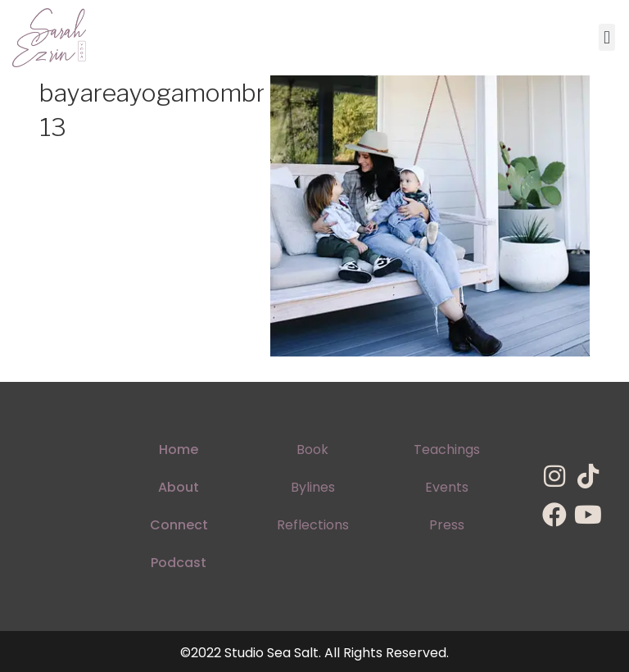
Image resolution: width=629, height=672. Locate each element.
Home (179, 450)
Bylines (313, 487)
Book (312, 450)
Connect (179, 525)
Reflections (313, 525)
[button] (606, 37)
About (179, 487)
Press (447, 525)
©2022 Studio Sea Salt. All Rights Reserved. (314, 653)
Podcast (179, 563)
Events (447, 487)
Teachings (447, 450)
